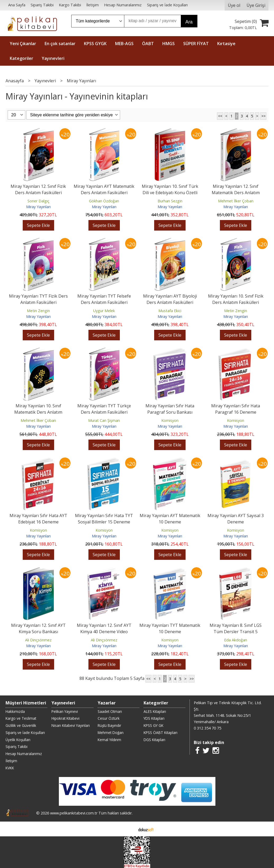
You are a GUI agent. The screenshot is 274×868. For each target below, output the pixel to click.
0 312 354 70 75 (207, 728)
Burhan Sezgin (170, 201)
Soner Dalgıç (38, 201)
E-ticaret (129, 829)
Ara (189, 22)
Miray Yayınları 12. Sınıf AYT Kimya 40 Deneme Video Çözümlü (104, 632)
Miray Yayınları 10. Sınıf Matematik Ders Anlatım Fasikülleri (38, 412)
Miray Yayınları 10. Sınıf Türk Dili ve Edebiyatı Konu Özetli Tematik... (170, 193)
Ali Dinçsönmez (38, 640)
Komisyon (170, 420)
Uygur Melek (104, 311)
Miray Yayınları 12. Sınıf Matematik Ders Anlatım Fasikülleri (236, 193)
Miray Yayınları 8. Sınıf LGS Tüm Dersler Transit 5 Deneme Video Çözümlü (236, 632)
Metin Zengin (38, 311)
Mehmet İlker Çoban (236, 201)
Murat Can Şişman (104, 420)
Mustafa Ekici (170, 311)
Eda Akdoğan (236, 640)
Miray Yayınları (38, 207)
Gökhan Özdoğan (104, 201)
